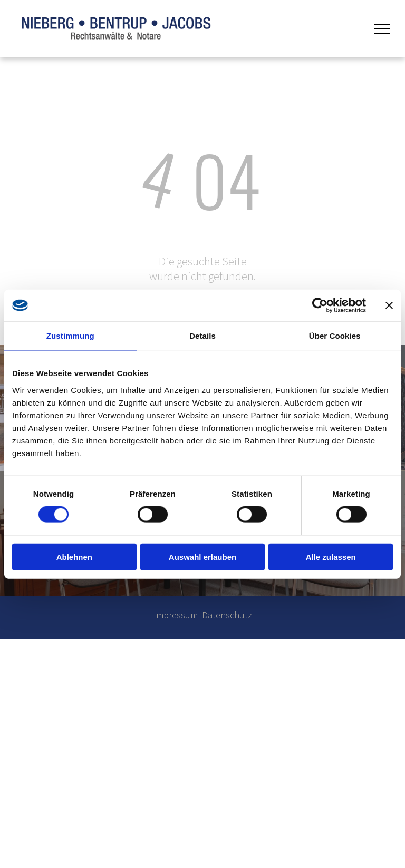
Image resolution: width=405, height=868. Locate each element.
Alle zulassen (331, 556)
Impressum (176, 615)
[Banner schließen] (389, 305)
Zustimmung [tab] (70, 336)
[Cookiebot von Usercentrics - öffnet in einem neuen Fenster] (320, 305)
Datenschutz (227, 615)
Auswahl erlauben (202, 556)
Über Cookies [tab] (335, 336)
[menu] (382, 29)
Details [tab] (202, 336)
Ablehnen (74, 556)
